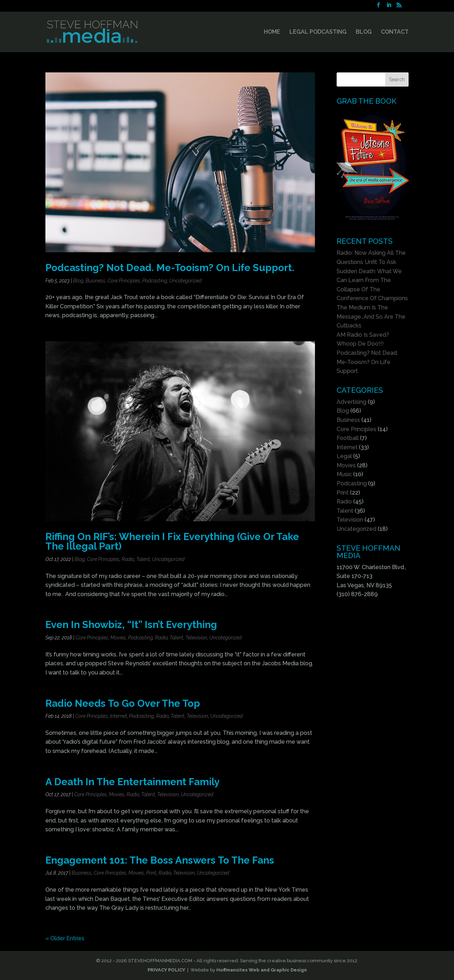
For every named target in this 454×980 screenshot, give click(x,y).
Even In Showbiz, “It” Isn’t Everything (131, 624)
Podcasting (155, 281)
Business (95, 281)
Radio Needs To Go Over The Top (123, 703)
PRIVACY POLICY (166, 970)
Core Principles (124, 281)
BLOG (364, 32)
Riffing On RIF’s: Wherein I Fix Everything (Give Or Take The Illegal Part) (172, 541)
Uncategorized (185, 281)
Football (348, 438)
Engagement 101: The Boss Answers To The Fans (160, 860)
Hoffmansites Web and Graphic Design (262, 970)
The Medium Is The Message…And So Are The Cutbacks (371, 316)
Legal (344, 456)
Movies (118, 638)
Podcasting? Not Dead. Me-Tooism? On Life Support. (170, 268)
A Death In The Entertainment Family (132, 782)
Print (151, 873)
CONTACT (395, 32)
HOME (272, 32)
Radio (128, 559)
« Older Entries (65, 938)
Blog (78, 281)
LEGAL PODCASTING (318, 32)
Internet (118, 716)
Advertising (351, 402)
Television (196, 638)
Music (344, 474)
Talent (143, 559)
